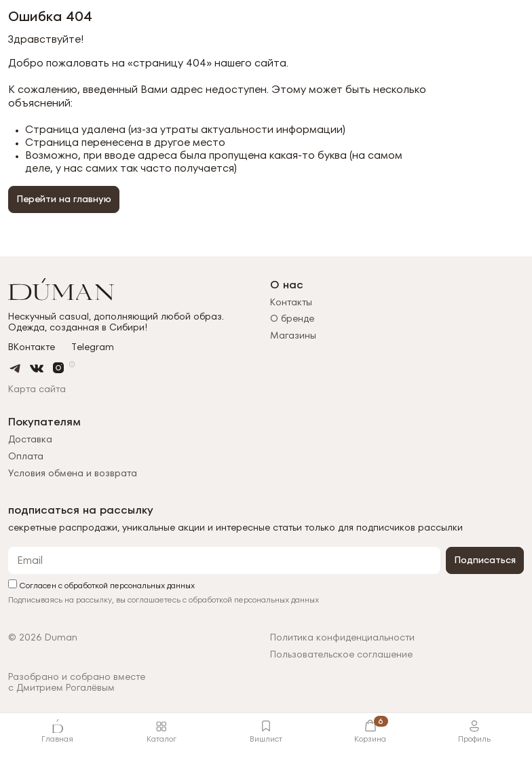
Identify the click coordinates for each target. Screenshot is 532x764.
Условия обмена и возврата (73, 473)
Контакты (291, 302)
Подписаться (485, 560)
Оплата (26, 456)
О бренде (292, 318)
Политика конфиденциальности (342, 637)
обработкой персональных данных (254, 599)
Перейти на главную (64, 199)
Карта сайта (37, 389)
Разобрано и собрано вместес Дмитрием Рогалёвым (77, 683)
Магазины (293, 335)
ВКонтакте (32, 347)
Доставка (30, 439)
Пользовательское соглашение (341, 654)
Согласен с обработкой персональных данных (101, 585)
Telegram (93, 347)
